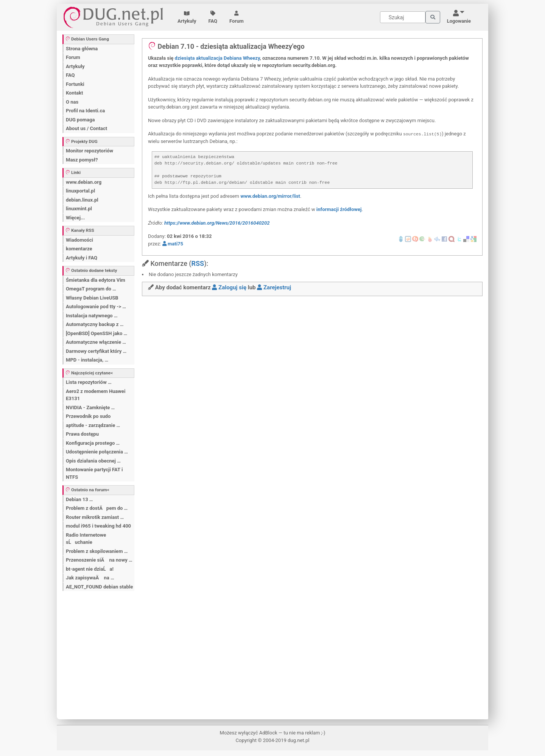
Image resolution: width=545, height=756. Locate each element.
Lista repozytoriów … (89, 382)
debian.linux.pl (82, 200)
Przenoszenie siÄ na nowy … (99, 560)
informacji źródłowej (339, 209)
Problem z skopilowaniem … (97, 551)
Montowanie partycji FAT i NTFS (94, 473)
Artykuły (187, 17)
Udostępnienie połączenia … (97, 452)
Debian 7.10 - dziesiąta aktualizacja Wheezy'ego (226, 46)
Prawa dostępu (82, 434)
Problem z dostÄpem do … (97, 508)
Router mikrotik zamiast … (95, 517)
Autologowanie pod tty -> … (96, 307)
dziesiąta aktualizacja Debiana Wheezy (217, 58)
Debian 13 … (79, 499)
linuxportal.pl (80, 191)
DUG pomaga (80, 120)
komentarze (79, 249)
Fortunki (75, 84)
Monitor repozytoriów (90, 151)
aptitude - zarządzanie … (93, 425)
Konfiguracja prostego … (93, 443)
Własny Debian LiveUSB (92, 298)
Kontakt (74, 93)
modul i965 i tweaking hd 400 (98, 526)
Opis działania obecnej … (93, 461)
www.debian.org (84, 182)
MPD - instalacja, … (87, 360)
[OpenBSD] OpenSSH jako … (97, 333)
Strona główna (82, 49)
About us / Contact (86, 128)
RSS (198, 263)
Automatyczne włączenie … (96, 342)
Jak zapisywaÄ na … (90, 578)
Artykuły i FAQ (82, 258)
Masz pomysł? (82, 160)
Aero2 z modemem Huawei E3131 (96, 395)
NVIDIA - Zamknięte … (90, 407)
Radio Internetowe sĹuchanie (86, 539)
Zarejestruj (274, 287)
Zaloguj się (229, 287)
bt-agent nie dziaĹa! (90, 569)
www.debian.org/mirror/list (270, 196)
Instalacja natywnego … (92, 316)
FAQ (213, 17)
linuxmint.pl (79, 209)
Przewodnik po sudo (88, 416)
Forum (237, 17)
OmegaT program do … (91, 289)
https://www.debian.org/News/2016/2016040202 (217, 223)
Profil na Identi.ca (85, 111)
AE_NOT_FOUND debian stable (99, 587)
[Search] (403, 17)
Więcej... (75, 218)
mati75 (173, 244)
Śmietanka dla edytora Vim (96, 280)
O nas (72, 102)
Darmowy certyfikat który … (96, 351)
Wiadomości (79, 240)
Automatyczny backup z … (95, 324)
